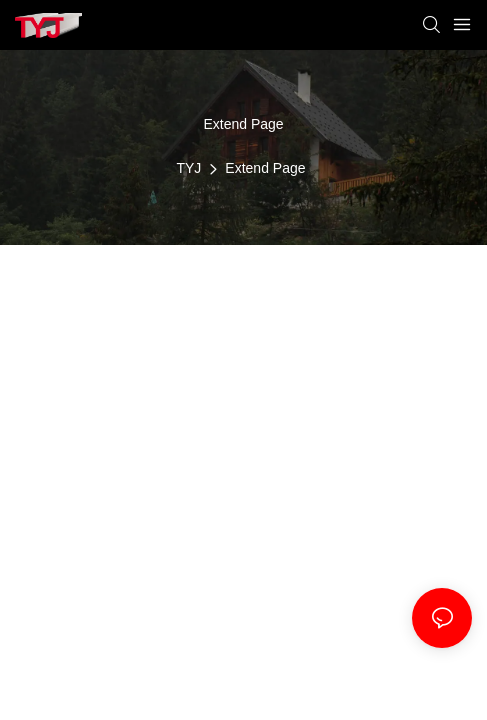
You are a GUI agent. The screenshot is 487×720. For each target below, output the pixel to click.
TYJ (188, 168)
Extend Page (265, 168)
